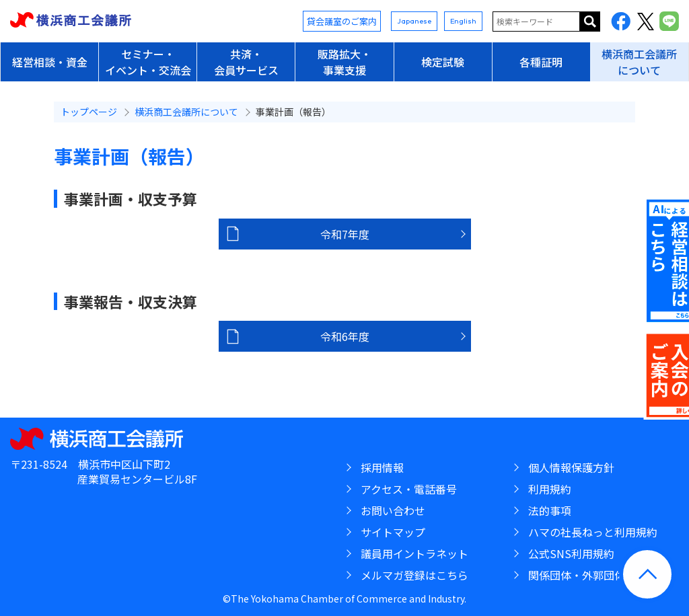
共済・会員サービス (246, 62)
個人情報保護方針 (571, 467)
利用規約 (550, 489)
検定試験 (443, 62)
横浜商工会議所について (639, 62)
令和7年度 (345, 234)
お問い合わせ (393, 510)
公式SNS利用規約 (571, 553)
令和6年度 (345, 336)
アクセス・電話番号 (409, 489)
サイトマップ (393, 532)
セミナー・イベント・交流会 (148, 62)
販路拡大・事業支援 (344, 62)
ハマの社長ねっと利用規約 (593, 532)
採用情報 (382, 467)
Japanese (414, 21)
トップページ (89, 112)
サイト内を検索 (590, 22)
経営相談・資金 (50, 62)
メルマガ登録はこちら (414, 575)
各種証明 (541, 62)
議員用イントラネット (414, 553)
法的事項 (550, 510)
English (463, 21)
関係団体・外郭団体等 (582, 575)
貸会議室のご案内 (342, 21)
